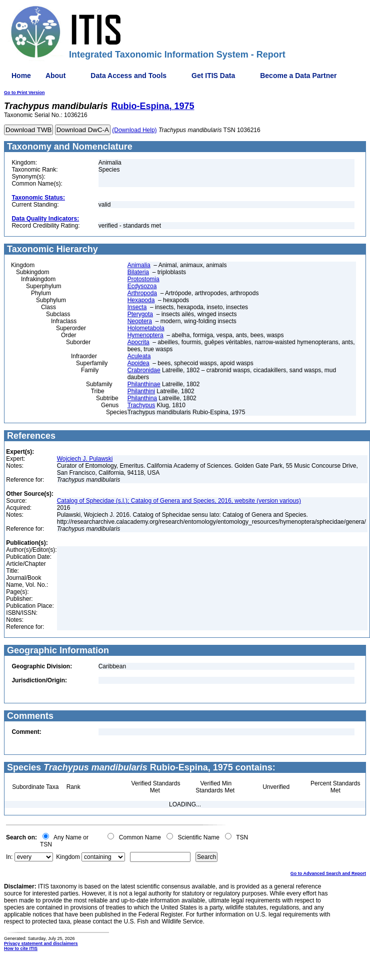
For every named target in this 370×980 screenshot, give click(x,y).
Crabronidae (144, 370)
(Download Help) (134, 130)
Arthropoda (142, 293)
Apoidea (138, 363)
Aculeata (139, 356)
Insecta (137, 307)
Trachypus (141, 405)
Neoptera (140, 321)
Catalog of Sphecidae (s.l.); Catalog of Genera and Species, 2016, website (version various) (179, 501)
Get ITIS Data (213, 76)
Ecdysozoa (142, 286)
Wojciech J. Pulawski (85, 459)
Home (21, 76)
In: (9, 857)
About (55, 76)
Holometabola (146, 328)
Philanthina (142, 398)
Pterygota (140, 314)
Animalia (139, 265)
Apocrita (138, 342)
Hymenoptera (145, 335)
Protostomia (143, 279)
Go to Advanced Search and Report (328, 873)
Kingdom (68, 857)
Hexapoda (141, 300)
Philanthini (141, 391)
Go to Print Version (24, 93)
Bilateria (138, 272)
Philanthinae (144, 384)
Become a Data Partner (298, 76)
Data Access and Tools (128, 76)
